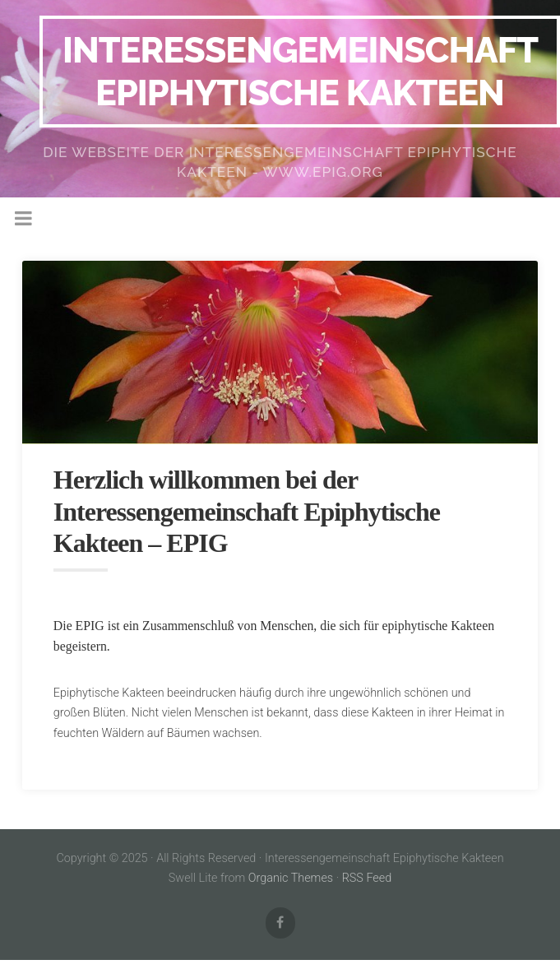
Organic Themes (291, 878)
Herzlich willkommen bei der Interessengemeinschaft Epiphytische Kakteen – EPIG (247, 511)
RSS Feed (367, 878)
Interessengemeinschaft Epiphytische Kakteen (300, 71)
